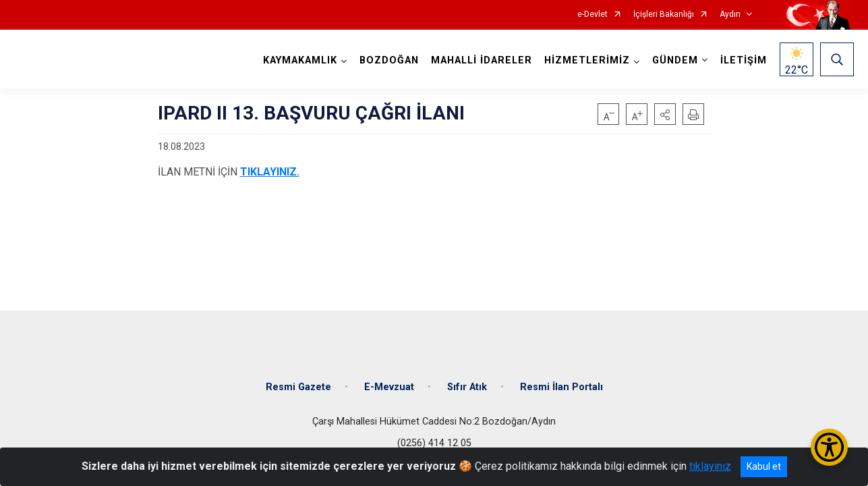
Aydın (730, 15)
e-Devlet (592, 15)
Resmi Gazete (298, 386)
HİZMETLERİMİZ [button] (587, 60)
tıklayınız (710, 466)
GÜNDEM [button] (675, 60)
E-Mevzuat (389, 386)
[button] (665, 114)
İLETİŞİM (744, 60)
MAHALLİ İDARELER (482, 60)
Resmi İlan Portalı (561, 386)
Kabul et (764, 466)
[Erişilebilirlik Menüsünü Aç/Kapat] (829, 447)
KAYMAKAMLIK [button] (300, 60)
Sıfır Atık (467, 386)
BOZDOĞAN (389, 60)
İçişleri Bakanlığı (664, 15)
